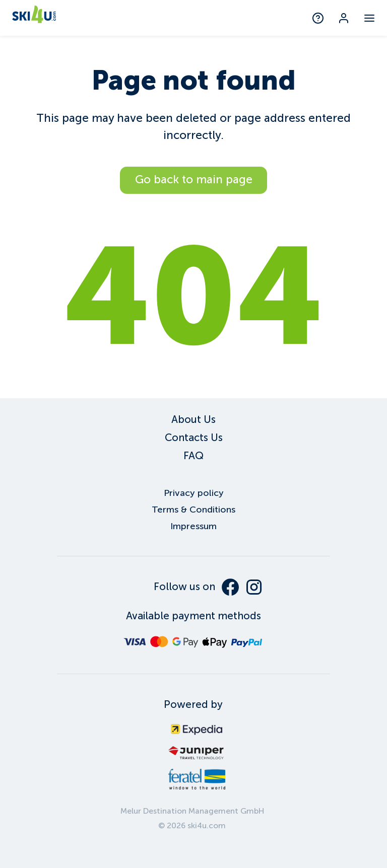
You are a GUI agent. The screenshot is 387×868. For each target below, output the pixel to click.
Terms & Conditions (193, 510)
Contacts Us (194, 438)
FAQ (193, 456)
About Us (193, 419)
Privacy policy (194, 493)
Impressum (193, 526)
